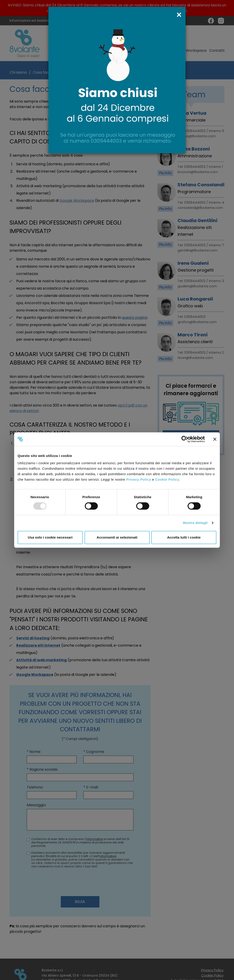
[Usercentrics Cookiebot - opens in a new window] (185, 439)
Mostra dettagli (195, 523)
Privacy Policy (139, 479)
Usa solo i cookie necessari (50, 537)
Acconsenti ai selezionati (117, 537)
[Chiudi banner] (215, 439)
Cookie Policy (167, 479)
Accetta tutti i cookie (184, 537)
